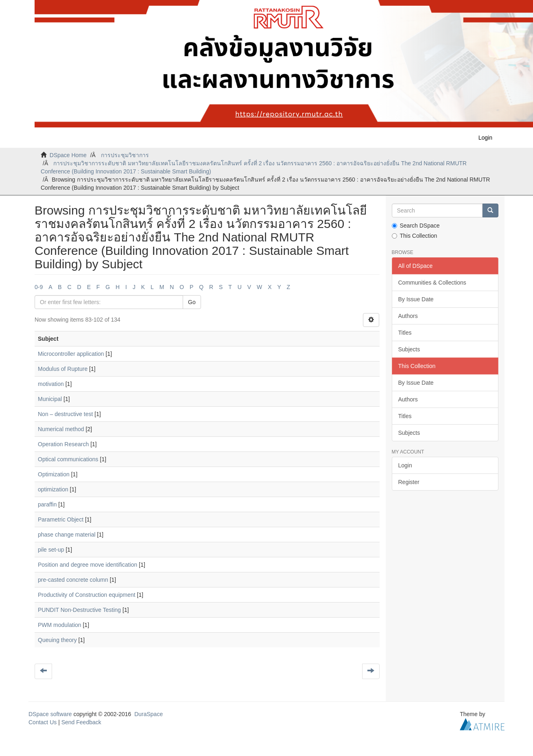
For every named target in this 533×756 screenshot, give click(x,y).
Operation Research (63, 444)
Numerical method (61, 429)
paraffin (47, 504)
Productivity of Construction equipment (87, 595)
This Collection (415, 236)
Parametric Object (61, 519)
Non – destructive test (65, 414)
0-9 (39, 287)
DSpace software (50, 714)
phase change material (67, 535)
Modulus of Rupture (63, 369)
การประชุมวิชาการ (125, 155)
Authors (408, 316)
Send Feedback (81, 722)
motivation (51, 384)
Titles (405, 333)
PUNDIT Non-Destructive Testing (79, 610)
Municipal (50, 399)
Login (405, 465)
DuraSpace (149, 714)
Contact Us (43, 722)
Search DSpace (416, 226)
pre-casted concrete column (73, 580)
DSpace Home (68, 155)
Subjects (409, 349)
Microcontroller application (71, 354)
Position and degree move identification (87, 565)
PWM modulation (60, 625)
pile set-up (51, 550)
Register (409, 482)
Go (192, 302)
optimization (53, 489)
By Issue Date (416, 299)
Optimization (54, 474)
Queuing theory (57, 640)
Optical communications (68, 459)
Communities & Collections (432, 283)
